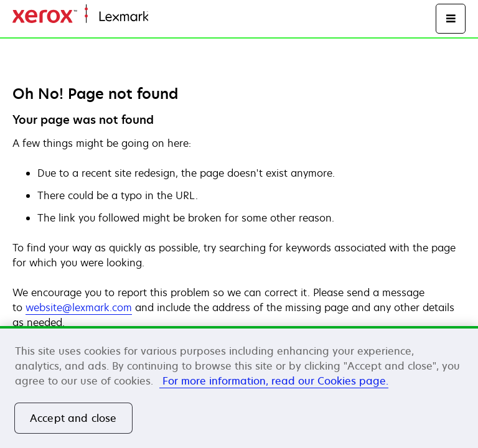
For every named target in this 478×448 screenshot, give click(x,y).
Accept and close (73, 418)
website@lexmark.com (79, 307)
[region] (239, 387)
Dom (158, 17)
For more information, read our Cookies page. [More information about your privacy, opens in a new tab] (274, 381)
